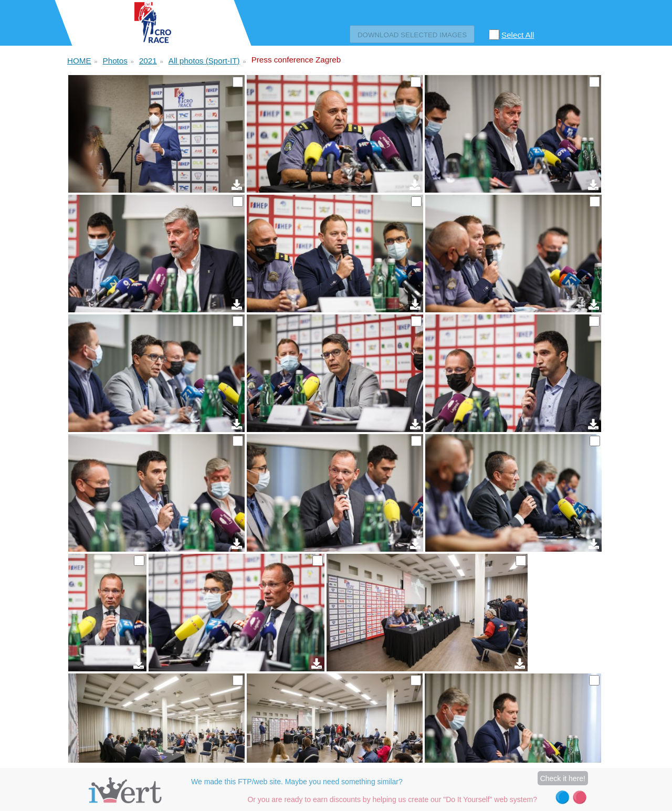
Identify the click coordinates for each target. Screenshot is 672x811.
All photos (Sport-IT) (204, 61)
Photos (115, 61)
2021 (148, 61)
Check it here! (563, 778)
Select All (518, 35)
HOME (79, 61)
